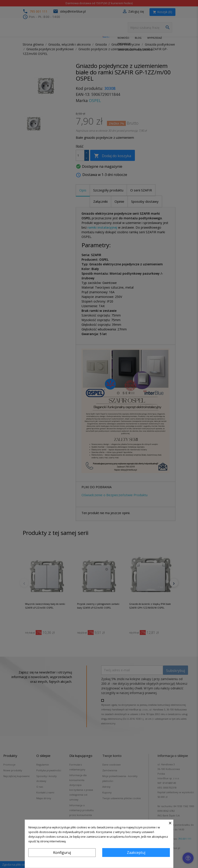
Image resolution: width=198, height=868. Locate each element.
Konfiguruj (62, 853)
